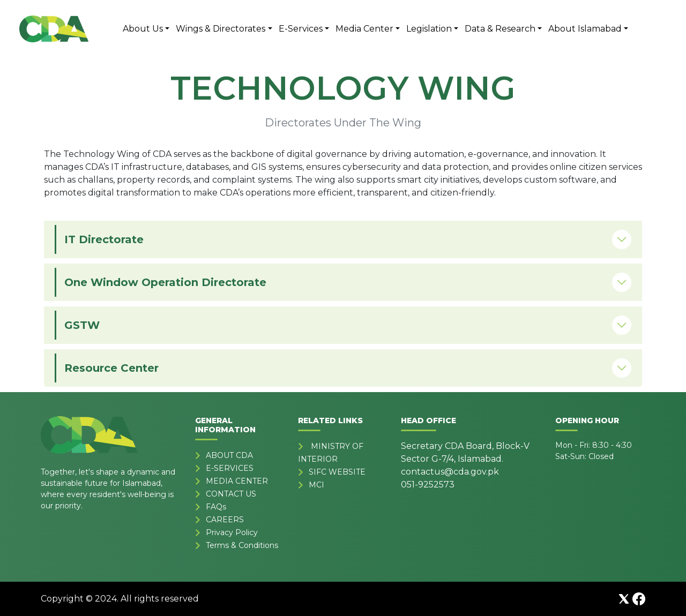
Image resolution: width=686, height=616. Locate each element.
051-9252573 (428, 484)
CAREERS (225, 520)
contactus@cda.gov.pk (450, 472)
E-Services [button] (301, 29)
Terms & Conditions (242, 545)
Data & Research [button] (500, 29)
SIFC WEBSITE (337, 472)
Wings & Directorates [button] (221, 29)
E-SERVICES (230, 468)
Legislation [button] (429, 29)
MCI (316, 485)
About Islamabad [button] (585, 29)
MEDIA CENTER (237, 481)
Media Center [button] (364, 29)
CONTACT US (231, 494)
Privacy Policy (232, 532)
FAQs (216, 507)
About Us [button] (143, 29)
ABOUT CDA (229, 455)
